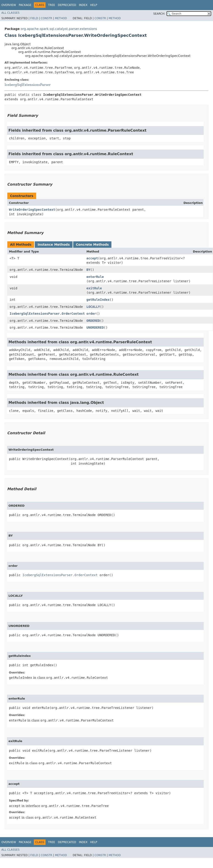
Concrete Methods (92, 245)
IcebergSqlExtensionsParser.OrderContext (47, 314)
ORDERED (93, 321)
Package (25, 5)
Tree (52, 5)
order (91, 314)
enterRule (95, 277)
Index (83, 5)
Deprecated (67, 5)
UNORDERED (95, 327)
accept (92, 258)
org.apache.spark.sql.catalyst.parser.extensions (59, 29)
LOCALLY (93, 307)
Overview (9, 5)
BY (88, 270)
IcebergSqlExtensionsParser (28, 85)
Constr (46, 18)
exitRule (94, 288)
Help (94, 5)
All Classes (10, 13)
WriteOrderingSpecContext (32, 210)
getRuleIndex (98, 300)
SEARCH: (159, 14)
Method (61, 18)
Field (34, 18)
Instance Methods (54, 245)
